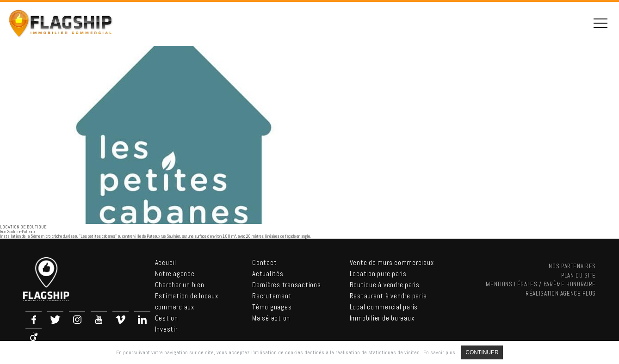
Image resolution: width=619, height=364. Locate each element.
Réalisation (561, 293)
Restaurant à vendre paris (388, 296)
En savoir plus (439, 352)
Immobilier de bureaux (382, 318)
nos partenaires (572, 266)
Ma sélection (271, 318)
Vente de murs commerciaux (392, 262)
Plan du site (579, 275)
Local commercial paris (384, 307)
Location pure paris (378, 274)
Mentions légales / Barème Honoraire (541, 284)
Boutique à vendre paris (385, 285)
